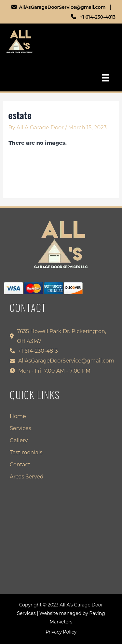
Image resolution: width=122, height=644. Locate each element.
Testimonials (26, 453)
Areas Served (27, 477)
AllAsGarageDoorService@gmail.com (61, 7)
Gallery (19, 441)
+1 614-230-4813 (96, 17)
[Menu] (105, 78)
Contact (20, 465)
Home (18, 417)
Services (20, 429)
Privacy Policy (61, 632)
